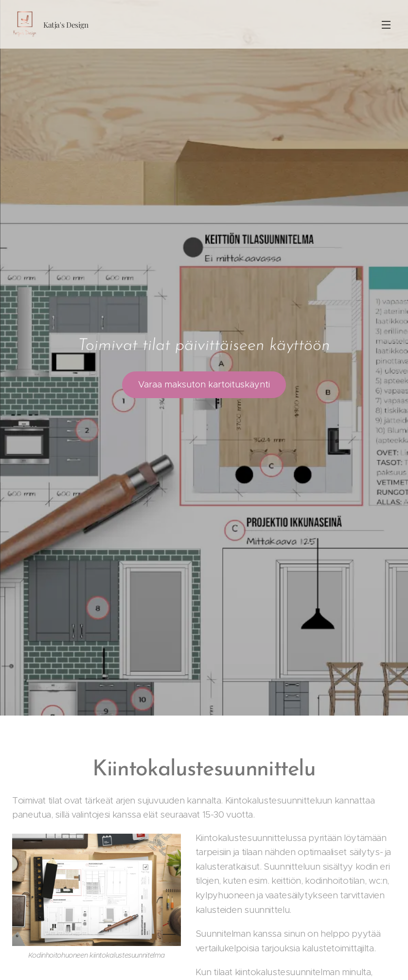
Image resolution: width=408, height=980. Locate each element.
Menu (386, 25)
